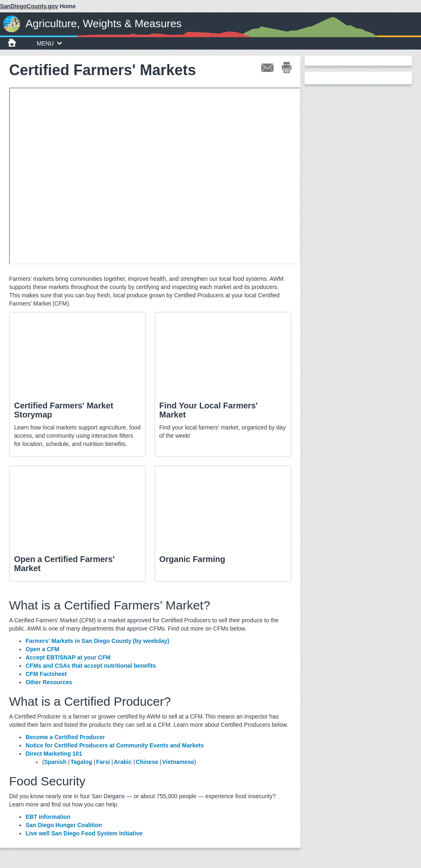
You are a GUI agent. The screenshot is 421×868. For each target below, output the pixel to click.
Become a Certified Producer (66, 737)
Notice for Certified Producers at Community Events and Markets (115, 745)
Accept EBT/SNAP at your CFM (68, 657)
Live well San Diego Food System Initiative (84, 833)
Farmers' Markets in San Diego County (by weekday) (97, 641)
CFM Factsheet (46, 674)
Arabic (123, 762)
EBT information (48, 817)
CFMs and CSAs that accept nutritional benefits (91, 666)
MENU (49, 43)
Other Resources (49, 682)
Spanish (55, 762)
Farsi (103, 762)
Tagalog (82, 762)
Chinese (147, 762)
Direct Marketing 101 (54, 754)
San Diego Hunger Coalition (64, 825)
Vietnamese (178, 762)
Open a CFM (43, 649)
